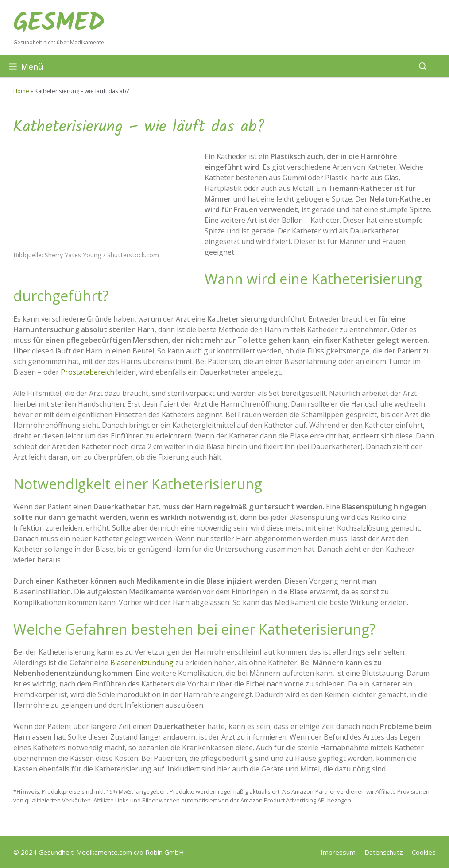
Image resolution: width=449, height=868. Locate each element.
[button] (423, 66)
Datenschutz (384, 852)
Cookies (424, 852)
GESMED (59, 23)
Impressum (338, 852)
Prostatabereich (87, 372)
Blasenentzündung (142, 663)
